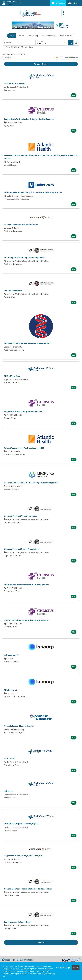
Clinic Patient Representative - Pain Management (26, 585)
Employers (74, 3)
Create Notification (70, 58)
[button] (76, 43)
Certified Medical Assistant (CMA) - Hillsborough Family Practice (33, 192)
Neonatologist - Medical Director (19, 726)
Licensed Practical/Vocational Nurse (21, 516)
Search (12, 36)
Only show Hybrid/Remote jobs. (20, 47)
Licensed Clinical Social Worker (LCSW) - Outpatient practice (31, 483)
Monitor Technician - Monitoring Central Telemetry (27, 620)
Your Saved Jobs (67, 36)
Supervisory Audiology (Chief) (18, 922)
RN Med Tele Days (12, 376)
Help (6, 960)
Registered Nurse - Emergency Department (24, 411)
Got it (76, 968)
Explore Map (33, 36)
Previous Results (41, 64)
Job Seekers (58, 3)
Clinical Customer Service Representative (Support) (28, 343)
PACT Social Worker (13, 291)
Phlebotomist (10, 690)
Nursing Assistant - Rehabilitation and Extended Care (28, 889)
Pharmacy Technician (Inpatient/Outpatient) (24, 257)
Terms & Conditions (23, 960)
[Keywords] (19, 43)
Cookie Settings (63, 968)
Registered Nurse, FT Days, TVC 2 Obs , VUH (24, 856)
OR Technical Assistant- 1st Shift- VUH (21, 224)
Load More (41, 942)
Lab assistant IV (11, 655)
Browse (21, 36)
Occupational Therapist (15, 83)
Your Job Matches (49, 36)
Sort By (7, 58)
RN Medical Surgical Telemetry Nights (21, 824)
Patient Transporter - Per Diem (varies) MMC (24, 448)
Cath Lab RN (10, 758)
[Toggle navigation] (64, 13)
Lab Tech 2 (9, 791)
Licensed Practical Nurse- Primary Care (22, 549)
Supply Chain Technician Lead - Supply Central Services (29, 119)
